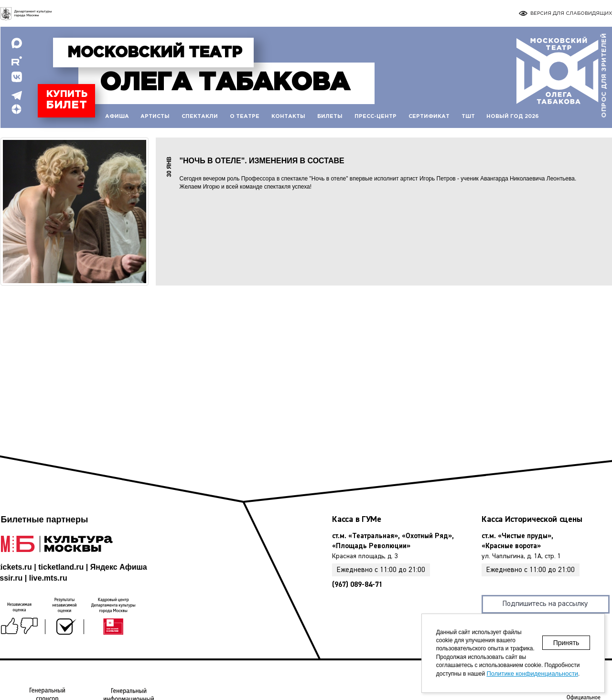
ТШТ (468, 117)
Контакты (288, 117)
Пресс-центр (376, 117)
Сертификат (429, 117)
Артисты (155, 117)
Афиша (117, 117)
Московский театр (155, 53)
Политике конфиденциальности (532, 673)
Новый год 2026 (513, 117)
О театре (245, 117)
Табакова (225, 83)
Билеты (330, 117)
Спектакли (200, 117)
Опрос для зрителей (604, 76)
